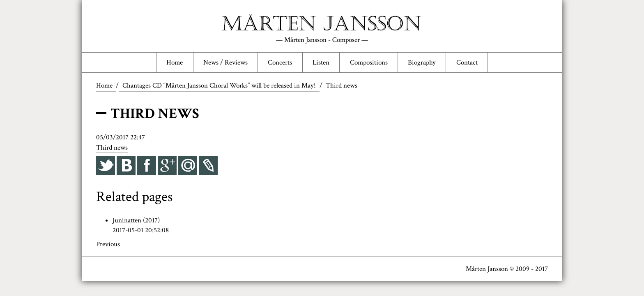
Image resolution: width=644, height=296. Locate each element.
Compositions (369, 62)
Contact (467, 62)
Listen (321, 62)
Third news (112, 148)
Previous (108, 244)
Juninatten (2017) (136, 220)
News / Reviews (225, 62)
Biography (422, 62)
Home (175, 62)
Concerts (280, 62)
